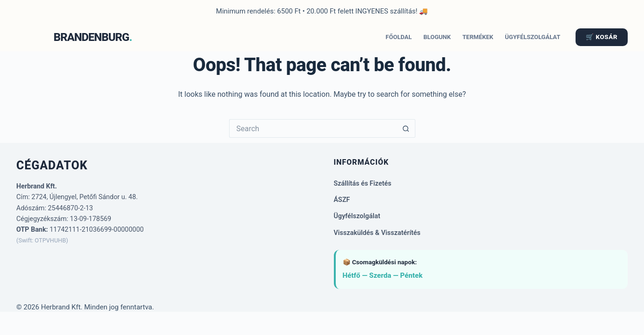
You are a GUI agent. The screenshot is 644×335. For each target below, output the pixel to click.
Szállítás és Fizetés (363, 184)
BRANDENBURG (91, 37)
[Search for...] (313, 128)
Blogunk (437, 37)
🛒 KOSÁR (602, 37)
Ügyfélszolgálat (532, 37)
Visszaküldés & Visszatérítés (377, 233)
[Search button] (406, 128)
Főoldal (399, 37)
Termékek (478, 37)
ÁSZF (342, 200)
